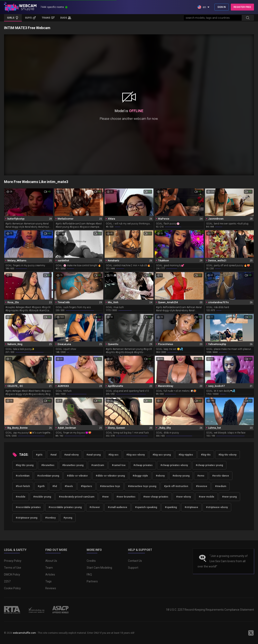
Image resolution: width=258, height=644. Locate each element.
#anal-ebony (71, 455)
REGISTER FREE (242, 7)
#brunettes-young (73, 465)
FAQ (89, 575)
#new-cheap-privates (156, 497)
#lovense (202, 486)
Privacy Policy (13, 561)
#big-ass (113, 455)
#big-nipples (186, 455)
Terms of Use (13, 568)
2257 (7, 581)
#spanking (171, 507)
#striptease (191, 507)
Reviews (51, 588)
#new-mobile (207, 497)
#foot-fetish (23, 486)
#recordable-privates (28, 507)
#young (68, 518)
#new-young (229, 497)
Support (133, 568)
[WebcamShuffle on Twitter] (251, 633)
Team (49, 568)
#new (105, 497)
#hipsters (86, 486)
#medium (221, 486)
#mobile (21, 497)
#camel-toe (119, 465)
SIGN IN (222, 7)
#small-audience (118, 507)
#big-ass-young (162, 455)
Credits (91, 561)
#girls (39, 455)
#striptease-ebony (217, 507)
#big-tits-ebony (227, 455)
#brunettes (48, 465)
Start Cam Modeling (99, 568)
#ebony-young (181, 476)
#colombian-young (48, 476)
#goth (41, 486)
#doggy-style (140, 476)
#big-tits (206, 455)
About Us (51, 561)
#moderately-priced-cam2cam (77, 497)
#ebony (160, 476)
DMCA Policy (12, 575)
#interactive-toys (110, 486)
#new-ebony (184, 497)
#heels (69, 486)
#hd (55, 486)
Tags (48, 581)
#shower (95, 507)
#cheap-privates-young (209, 465)
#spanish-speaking (146, 507)
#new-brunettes (126, 497)
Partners (92, 581)
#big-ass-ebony (136, 455)
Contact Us (135, 561)
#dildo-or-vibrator (77, 476)
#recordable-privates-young (65, 507)
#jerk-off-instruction (176, 486)
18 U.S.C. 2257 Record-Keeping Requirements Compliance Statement (210, 610)
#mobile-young (42, 497)
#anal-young (94, 455)
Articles (50, 575)
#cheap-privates (143, 465)
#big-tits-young (25, 465)
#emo (201, 476)
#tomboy (50, 518)
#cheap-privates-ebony (174, 465)
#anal (53, 455)
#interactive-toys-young (142, 486)
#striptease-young (27, 518)
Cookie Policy (12, 588)
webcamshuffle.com (24, 633)
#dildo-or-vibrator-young (110, 476)
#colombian (23, 476)
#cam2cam (98, 465)
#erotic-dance (221, 476)
